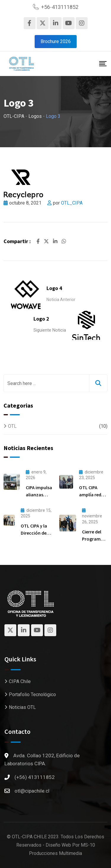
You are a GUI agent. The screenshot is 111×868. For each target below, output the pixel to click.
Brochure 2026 (56, 41)
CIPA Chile (20, 681)
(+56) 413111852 (35, 777)
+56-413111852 (60, 7)
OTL (12, 426)
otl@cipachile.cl (32, 791)
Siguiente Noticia (50, 330)
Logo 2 (41, 319)
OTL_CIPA (72, 203)
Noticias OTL (22, 707)
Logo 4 (54, 288)
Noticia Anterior (61, 300)
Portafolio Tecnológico (32, 694)
